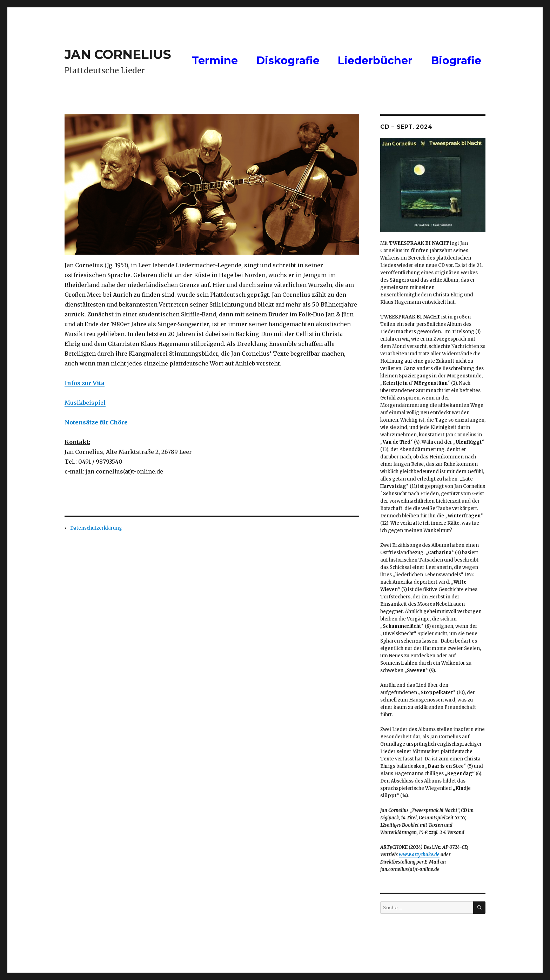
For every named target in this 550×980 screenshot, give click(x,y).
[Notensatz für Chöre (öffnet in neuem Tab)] (96, 422)
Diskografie (288, 61)
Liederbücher (375, 61)
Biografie (456, 61)
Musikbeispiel (85, 403)
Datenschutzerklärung (96, 528)
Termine (215, 61)
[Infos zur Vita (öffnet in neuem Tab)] (85, 383)
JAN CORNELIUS (118, 54)
